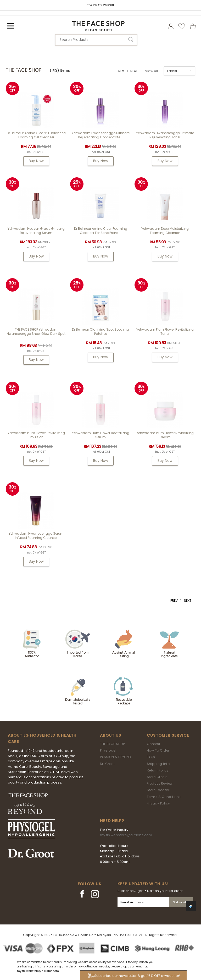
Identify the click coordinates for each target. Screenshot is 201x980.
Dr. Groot (107, 764)
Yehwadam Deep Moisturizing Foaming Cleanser (165, 231)
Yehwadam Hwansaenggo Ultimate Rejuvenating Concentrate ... (101, 135)
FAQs (151, 757)
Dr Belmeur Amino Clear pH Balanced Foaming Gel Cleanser (36, 135)
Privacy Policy (158, 803)
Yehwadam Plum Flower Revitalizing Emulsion (36, 435)
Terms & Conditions (164, 797)
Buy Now (36, 161)
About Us (111, 735)
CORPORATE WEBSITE (101, 5)
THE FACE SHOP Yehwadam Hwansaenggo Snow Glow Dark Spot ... (36, 334)
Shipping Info (158, 764)
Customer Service (168, 735)
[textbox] (96, 40)
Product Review (160, 783)
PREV (120, 71)
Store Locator (158, 790)
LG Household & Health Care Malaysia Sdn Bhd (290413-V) (98, 935)
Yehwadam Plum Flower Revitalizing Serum (101, 435)
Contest (154, 744)
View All (151, 71)
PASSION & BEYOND (116, 757)
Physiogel (108, 750)
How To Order (158, 750)
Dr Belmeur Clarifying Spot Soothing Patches (100, 332)
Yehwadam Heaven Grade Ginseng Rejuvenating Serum (36, 231)
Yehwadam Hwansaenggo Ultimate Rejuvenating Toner (165, 135)
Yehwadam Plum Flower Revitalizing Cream (165, 435)
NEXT (134, 71)
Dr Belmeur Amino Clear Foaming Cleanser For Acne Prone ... (101, 231)
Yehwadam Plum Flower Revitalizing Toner (165, 332)
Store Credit (157, 777)
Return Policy (158, 770)
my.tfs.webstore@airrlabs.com (126, 835)
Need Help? (112, 821)
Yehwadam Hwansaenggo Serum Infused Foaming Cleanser (36, 536)
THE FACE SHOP (112, 744)
